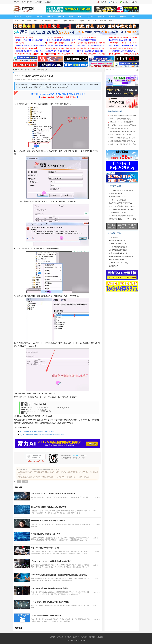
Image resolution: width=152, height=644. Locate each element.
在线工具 (48, 2)
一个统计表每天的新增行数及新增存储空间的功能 (50, 602)
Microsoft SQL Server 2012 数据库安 (122, 122)
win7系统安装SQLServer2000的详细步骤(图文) (125, 125)
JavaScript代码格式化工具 (117, 241)
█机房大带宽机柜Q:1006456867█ (120, 40)
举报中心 (114, 2)
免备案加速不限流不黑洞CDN (87, 40)
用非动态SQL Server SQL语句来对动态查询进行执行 (51, 561)
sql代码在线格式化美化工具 (118, 250)
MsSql (17, 21)
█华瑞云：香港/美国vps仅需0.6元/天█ (90, 51)
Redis (89, 21)
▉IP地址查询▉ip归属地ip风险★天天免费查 (61, 43)
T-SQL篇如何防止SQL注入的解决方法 (46, 534)
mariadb (29, 21)
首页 (22, 70)
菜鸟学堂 (17, 2)
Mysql (23, 21)
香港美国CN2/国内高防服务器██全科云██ (29, 54)
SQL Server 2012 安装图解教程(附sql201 (123, 116)
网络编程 (40, 17)
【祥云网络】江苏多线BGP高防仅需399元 (123, 48)
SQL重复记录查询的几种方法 (120, 128)
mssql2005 (57, 21)
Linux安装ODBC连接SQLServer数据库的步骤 (49, 507)
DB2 (41, 21)
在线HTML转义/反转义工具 (118, 253)
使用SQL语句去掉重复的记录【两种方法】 (123, 206)
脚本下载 (61, 17)
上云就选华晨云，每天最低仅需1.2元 (58, 51)
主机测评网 (39, 2)
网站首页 (18, 17)
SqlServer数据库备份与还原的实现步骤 (46, 615)
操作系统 (101, 17)
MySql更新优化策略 (116, 194)
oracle (36, 21)
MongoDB (82, 21)
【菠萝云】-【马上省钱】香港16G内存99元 (29, 40)
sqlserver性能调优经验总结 (118, 213)
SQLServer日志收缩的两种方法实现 (45, 548)
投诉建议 (92, 637)
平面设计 (123, 17)
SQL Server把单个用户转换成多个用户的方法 (37, 431)
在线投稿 (100, 637)
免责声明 (76, 637)
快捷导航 (135, 2)
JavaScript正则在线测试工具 (118, 260)
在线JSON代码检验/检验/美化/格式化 (121, 256)
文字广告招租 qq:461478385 (55, 37)
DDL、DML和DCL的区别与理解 (121, 135)
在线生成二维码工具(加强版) (118, 263)
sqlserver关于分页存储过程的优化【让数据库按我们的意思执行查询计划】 (60, 575)
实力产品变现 (19, 43)
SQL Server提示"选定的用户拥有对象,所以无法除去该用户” (128, 216)
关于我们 (52, 637)
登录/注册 (103, 2)
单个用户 (25, 481)
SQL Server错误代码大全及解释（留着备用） (125, 138)
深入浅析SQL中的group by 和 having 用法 (122, 219)
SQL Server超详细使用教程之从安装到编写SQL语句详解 (127, 209)
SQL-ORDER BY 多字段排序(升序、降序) (124, 141)
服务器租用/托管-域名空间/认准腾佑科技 (122, 51)
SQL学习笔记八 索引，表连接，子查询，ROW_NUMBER (53, 494)
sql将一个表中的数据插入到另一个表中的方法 (125, 144)
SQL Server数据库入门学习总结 (121, 119)
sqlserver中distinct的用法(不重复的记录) (123, 132)
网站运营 (112, 17)
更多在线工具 (114, 266)
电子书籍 (90, 17)
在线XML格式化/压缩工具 (118, 244)
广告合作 (60, 637)
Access (95, 21)
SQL (19, 481)
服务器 (80, 17)
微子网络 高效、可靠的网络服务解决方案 (91, 48)
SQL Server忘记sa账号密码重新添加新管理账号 (50, 588)
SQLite (65, 21)
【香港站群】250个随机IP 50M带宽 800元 (60, 46)
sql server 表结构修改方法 (117, 197)
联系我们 (68, 637)
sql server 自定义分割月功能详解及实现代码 (48, 521)
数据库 (71, 17)
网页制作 (29, 17)
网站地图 (84, 637)
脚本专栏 (50, 17)
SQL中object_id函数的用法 (118, 200)
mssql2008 (48, 21)
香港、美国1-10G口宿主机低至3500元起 (91, 46)
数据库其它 (112, 21)
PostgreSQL (73, 21)
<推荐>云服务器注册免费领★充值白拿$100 (123, 37)
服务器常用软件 (27, 2)
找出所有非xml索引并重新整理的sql (121, 203)
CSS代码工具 (113, 237)
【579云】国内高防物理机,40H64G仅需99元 (29, 46)
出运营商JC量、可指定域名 (24, 37)
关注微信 (125, 2)
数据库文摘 (103, 21)
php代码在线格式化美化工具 (118, 247)
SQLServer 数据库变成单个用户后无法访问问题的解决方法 (42, 435)
